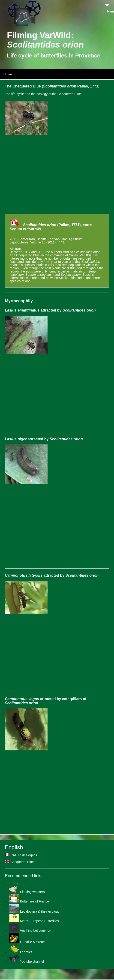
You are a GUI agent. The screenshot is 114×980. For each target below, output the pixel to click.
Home (8, 74)
